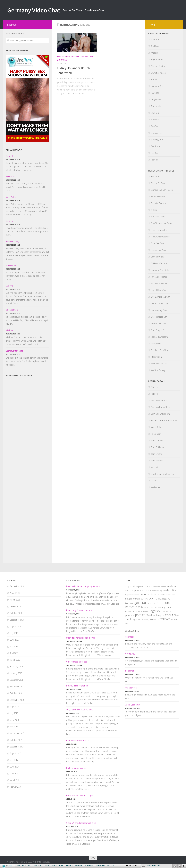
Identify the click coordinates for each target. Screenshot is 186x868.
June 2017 (14, 767)
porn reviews (157, 454)
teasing (146, 619)
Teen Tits (155, 160)
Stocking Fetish (157, 133)
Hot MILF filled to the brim (77, 686)
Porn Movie (156, 106)
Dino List (155, 387)
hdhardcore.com (148, 607)
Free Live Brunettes (159, 230)
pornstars (142, 615)
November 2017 (17, 733)
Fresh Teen (155, 80)
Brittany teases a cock (76, 768)
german (141, 602)
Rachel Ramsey (12, 241)
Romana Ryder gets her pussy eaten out (84, 586)
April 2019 (14, 653)
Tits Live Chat (157, 357)
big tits (172, 590)
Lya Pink (10, 286)
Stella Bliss (10, 156)
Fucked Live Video (159, 250)
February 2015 (16, 787)
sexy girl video (157, 344)
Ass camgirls (132, 631)
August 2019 (15, 626)
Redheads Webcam (159, 337)
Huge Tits (155, 93)
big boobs (146, 590)
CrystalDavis (131, 654)
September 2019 (17, 620)
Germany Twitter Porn (160, 414)
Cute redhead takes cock (77, 662)
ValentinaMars (12, 310)
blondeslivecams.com (167, 595)
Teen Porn (155, 146)
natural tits (167, 611)
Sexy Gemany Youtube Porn (163, 474)
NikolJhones (131, 671)
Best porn (155, 177)
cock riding (154, 598)
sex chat (154, 467)
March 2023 (15, 600)
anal (151, 586)
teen (151, 619)
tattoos (140, 619)
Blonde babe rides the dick (78, 741)
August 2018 (15, 707)
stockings (131, 619)
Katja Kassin (143, 611)
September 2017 (17, 747)
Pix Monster (156, 434)
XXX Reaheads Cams (160, 364)
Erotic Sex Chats (158, 217)
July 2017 (14, 760)
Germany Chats (158, 257)
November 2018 (17, 687)
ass (127, 591)
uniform (156, 619)
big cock (163, 591)
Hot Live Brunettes (159, 277)
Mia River (10, 330)
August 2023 (15, 593)
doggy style (167, 599)
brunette (136, 599)
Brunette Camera (158, 203)
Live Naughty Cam (159, 310)
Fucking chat (73, 581)
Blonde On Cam (158, 183)
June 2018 (14, 720)
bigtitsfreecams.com (132, 595)
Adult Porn (155, 39)
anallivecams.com (160, 587)
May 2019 (14, 646)
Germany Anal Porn (159, 400)
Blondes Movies (158, 66)
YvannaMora (131, 688)
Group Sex (62, 60)
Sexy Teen (155, 126)
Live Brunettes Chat (159, 303)
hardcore (163, 603)
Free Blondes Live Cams (161, 223)
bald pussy (135, 590)
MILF (161, 611)
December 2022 (17, 606)
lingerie (154, 611)
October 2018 (16, 693)
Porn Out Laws (157, 447)
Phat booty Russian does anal (79, 610)
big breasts (155, 591)
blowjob (129, 599)
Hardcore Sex (157, 86)
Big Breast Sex (157, 59)
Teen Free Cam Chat (160, 350)
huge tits (166, 607)
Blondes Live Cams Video (162, 190)
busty (144, 599)
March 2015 (15, 780)
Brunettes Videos (158, 73)
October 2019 (16, 613)
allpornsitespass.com (137, 586)
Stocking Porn (157, 140)
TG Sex (154, 481)
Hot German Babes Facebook (164, 420)
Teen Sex (155, 153)
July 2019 (14, 633)
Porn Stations (157, 461)
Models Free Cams (159, 323)
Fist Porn (155, 394)
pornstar (130, 615)
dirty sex (154, 210)
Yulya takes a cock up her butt (79, 710)
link (183, 823)
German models (14, 150)
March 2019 (15, 660)
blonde (145, 594)
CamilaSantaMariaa (14, 351)
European (129, 603)
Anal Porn (155, 46)
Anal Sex (61, 56)
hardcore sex (134, 607)
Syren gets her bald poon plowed (81, 638)
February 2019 (16, 667)
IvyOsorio (10, 177)
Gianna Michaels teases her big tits (81, 823)
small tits (170, 615)
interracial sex (131, 611)
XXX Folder (155, 487)
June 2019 (14, 640)
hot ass (158, 607)
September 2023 (17, 586)
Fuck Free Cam (157, 243)
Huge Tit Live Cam (159, 290)
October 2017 (16, 740)
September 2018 (17, 700)
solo (177, 616)
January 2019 (16, 673)
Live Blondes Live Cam (161, 297)
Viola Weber (11, 197)
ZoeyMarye (11, 265)
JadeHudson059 (132, 705)
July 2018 (14, 713)
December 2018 (17, 680)
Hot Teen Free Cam (159, 283)
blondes (154, 594)
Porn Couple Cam (159, 330)
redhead (153, 615)
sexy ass (161, 615)
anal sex (171, 586)
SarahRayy (11, 221)
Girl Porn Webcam (159, 263)
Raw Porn (155, 113)
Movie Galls (156, 427)
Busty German (73, 56)
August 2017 (15, 753)
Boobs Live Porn (158, 197)
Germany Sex (87, 56)
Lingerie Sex (156, 100)
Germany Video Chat (34, 10)
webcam (165, 619)
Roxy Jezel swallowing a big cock (81, 795)
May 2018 (14, 727)
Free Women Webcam (160, 237)
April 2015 (14, 773)
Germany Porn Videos (160, 407)
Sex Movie (155, 120)
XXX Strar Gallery (158, 370)
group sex (152, 603)
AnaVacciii (130, 637)
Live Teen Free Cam (159, 317)
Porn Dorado (157, 441)
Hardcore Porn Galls (160, 270)
